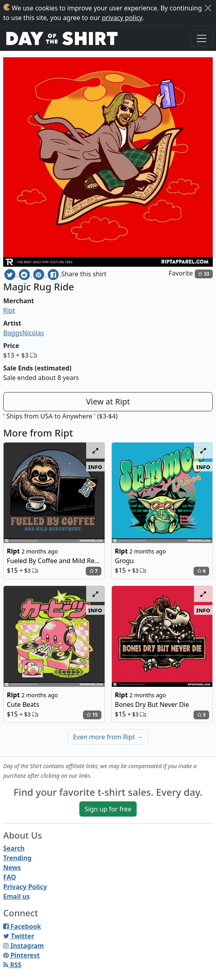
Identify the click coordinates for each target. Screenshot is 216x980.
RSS (12, 965)
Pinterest (21, 955)
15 (92, 715)
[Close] (208, 8)
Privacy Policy (25, 887)
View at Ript (108, 401)
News (12, 867)
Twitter (19, 936)
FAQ (10, 877)
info (95, 467)
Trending (17, 858)
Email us (16, 896)
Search (14, 848)
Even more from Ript (108, 737)
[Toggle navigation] (202, 38)
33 (204, 274)
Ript (9, 310)
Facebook (22, 926)
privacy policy (122, 18)
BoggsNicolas (24, 333)
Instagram (23, 946)
